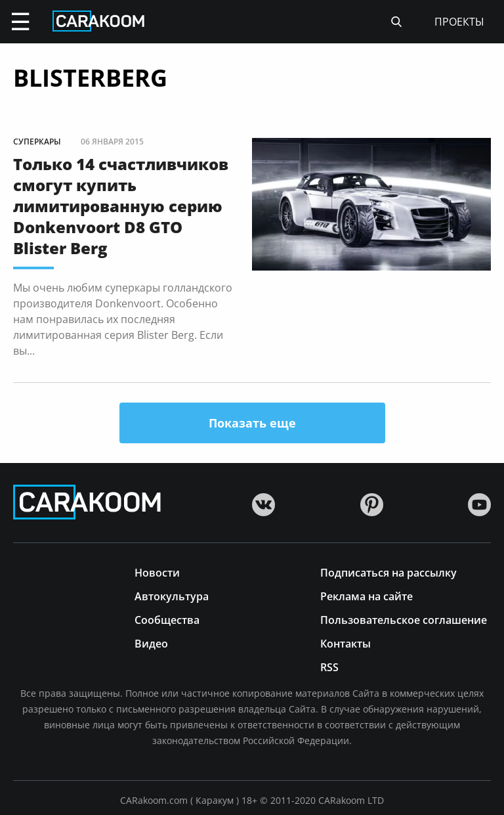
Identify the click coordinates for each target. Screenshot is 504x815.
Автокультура (172, 595)
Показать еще (252, 423)
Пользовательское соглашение (404, 619)
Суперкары (37, 142)
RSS (329, 666)
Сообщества (167, 619)
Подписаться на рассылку (388, 572)
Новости (157, 572)
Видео (151, 643)
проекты (459, 22)
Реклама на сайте (367, 595)
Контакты (346, 643)
